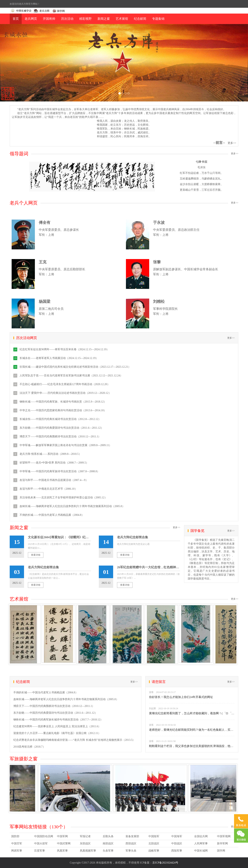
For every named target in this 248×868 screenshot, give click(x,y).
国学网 (221, 851)
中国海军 (177, 836)
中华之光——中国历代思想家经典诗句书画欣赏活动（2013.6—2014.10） (63, 410)
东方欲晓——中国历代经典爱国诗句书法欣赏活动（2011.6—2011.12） (62, 428)
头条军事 (108, 851)
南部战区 (108, 844)
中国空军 (17, 844)
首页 (16, 19)
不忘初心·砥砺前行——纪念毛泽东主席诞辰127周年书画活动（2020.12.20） (65, 384)
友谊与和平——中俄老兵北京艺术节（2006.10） (48, 489)
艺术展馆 (122, 19)
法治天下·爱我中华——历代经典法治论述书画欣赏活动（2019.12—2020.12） (65, 393)
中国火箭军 (41, 844)
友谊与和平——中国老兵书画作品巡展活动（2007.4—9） (54, 480)
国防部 (15, 836)
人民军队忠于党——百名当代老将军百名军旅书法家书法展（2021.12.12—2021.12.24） (71, 376)
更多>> (232, 143)
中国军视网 (224, 836)
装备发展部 (132, 836)
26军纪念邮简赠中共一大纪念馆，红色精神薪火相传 (149, 567)
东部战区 (85, 844)
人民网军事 (201, 844)
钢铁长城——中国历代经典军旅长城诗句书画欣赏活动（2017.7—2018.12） (58, 720)
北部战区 (154, 844)
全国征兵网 (201, 836)
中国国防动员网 (44, 836)
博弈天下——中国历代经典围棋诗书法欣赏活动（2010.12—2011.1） (60, 437)
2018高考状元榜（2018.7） (29, 747)
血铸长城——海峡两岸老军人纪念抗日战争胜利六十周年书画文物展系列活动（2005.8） (72, 506)
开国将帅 (49, 19)
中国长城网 (201, 851)
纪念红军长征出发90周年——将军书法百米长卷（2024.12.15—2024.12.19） (64, 349)
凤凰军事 (62, 851)
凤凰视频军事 (88, 851)
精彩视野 (85, 19)
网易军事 (17, 851)
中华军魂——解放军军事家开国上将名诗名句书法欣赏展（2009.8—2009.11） (66, 445)
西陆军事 (177, 851)
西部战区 (131, 844)
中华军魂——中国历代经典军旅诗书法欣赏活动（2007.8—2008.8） (60, 471)
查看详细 (36, 555)
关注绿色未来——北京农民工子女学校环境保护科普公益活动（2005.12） (63, 498)
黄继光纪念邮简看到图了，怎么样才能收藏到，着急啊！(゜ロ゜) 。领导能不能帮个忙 (192, 713)
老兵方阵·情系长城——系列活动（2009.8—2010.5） (50, 454)
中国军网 (62, 836)
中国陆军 (154, 836)
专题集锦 (158, 19)
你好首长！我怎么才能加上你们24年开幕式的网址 (181, 697)
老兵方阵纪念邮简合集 (133, 537)
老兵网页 (31, 19)
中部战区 (177, 844)
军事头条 (131, 851)
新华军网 (222, 844)
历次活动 (67, 19)
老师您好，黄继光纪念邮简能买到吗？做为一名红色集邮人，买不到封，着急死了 (192, 730)
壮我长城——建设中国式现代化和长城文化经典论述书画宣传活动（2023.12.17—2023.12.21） (75, 367)
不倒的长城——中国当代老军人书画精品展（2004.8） (52, 515)
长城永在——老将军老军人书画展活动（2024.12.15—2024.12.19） (59, 358)
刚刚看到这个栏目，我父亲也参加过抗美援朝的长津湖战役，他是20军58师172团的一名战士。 (192, 746)
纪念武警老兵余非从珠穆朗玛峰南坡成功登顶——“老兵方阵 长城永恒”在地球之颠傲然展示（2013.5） (74, 740)
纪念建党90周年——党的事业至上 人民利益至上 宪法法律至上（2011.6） (57, 726)
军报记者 (85, 836)
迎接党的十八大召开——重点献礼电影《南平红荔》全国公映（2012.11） (57, 733)
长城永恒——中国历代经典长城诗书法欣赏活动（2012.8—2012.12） (60, 419)
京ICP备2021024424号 (165, 863)
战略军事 (154, 851)
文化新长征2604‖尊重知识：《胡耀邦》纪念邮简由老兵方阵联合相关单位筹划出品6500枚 (59, 537)
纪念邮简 (140, 19)
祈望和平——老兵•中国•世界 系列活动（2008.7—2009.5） (54, 463)
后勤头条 (108, 836)
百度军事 (40, 851)
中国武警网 (64, 844)
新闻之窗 (104, 19)
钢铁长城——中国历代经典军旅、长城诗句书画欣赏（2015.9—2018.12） (63, 402)
